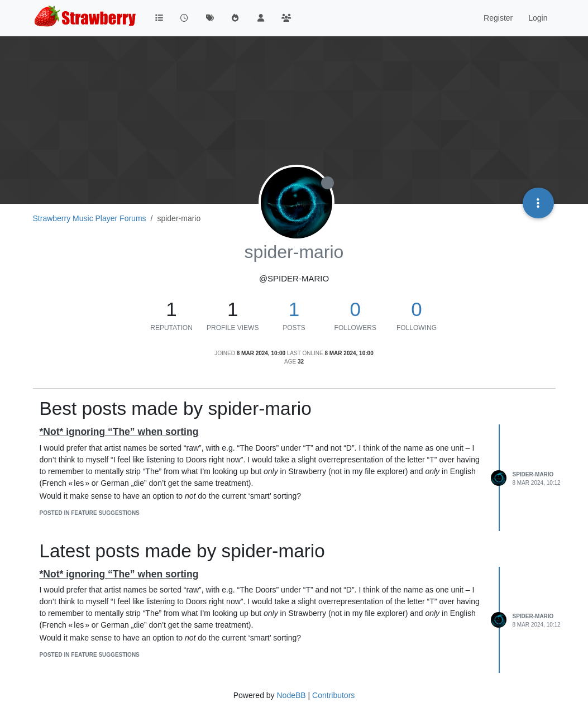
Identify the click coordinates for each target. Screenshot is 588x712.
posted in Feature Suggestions (90, 513)
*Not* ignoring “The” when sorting (119, 432)
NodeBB (291, 695)
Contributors (333, 695)
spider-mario (533, 474)
